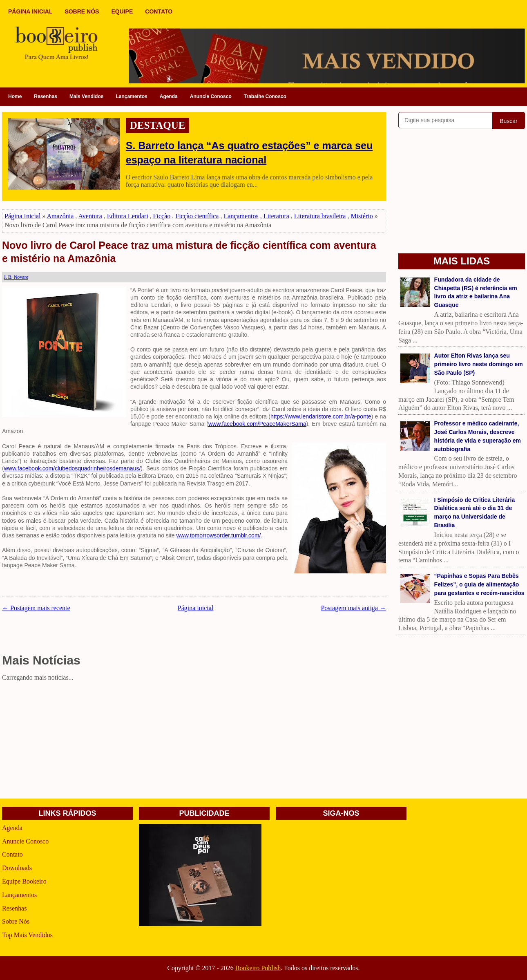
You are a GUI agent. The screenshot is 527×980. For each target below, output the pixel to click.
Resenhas (46, 96)
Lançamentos (131, 96)
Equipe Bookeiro (24, 881)
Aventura (90, 216)
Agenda (169, 96)
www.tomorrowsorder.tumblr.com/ (218, 535)
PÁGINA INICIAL (30, 11)
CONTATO (159, 11)
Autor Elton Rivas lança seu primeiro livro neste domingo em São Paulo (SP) (479, 364)
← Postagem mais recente (36, 608)
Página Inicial (22, 216)
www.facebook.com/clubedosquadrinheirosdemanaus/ (73, 468)
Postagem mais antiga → (353, 608)
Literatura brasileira (320, 216)
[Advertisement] (194, 741)
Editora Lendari (128, 216)
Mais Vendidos (86, 96)
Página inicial (196, 608)
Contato (12, 854)
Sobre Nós (16, 921)
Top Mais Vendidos (27, 935)
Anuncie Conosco (211, 96)
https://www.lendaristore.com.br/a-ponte (321, 416)
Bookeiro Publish (258, 968)
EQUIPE (122, 11)
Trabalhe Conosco (265, 96)
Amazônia (60, 216)
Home (15, 96)
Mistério (362, 216)
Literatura (276, 216)
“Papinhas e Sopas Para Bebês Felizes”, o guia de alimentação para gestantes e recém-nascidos (479, 584)
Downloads (17, 868)
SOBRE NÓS (82, 11)
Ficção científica (197, 216)
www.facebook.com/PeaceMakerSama (257, 424)
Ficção (162, 216)
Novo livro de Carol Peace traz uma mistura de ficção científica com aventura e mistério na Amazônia (189, 252)
